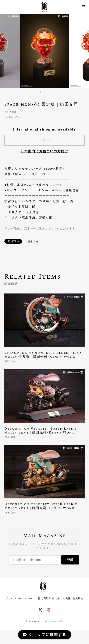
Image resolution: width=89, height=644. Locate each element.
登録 (70, 560)
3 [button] (46, 92)
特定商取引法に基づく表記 (54, 598)
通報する (33, 241)
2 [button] (43, 92)
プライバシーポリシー (19, 598)
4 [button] (49, 92)
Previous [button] (7, 51)
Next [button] (82, 51)
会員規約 (78, 598)
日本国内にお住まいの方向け (44, 151)
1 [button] (40, 92)
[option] (44, 51)
